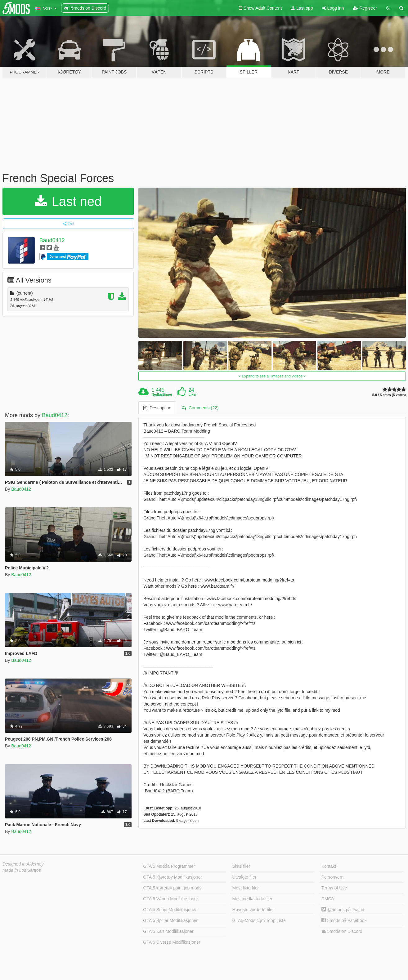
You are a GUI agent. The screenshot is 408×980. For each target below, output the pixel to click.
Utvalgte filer (244, 877)
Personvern (333, 877)
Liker (192, 394)
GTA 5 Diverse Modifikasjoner (172, 942)
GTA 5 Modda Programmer (169, 866)
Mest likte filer (246, 888)
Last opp (302, 8)
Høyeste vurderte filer (253, 910)
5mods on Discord (342, 931)
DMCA (328, 899)
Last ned (68, 201)
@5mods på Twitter (343, 910)
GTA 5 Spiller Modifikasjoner (170, 920)
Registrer (365, 8)
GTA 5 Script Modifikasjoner (170, 910)
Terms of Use (334, 888)
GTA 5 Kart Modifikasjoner (168, 931)
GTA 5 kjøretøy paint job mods (172, 888)
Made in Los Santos (22, 870)
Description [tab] (157, 408)
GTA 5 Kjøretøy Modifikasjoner (173, 877)
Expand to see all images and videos (272, 376)
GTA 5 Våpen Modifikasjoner (170, 899)
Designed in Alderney (23, 864)
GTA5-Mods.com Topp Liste (259, 920)
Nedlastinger (162, 394)
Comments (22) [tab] (200, 408)
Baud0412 (52, 240)
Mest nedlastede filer (252, 899)
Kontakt (329, 866)
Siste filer (241, 866)
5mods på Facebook (344, 920)
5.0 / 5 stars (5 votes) (389, 395)
